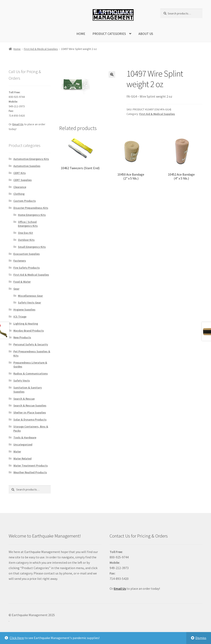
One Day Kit (25, 233)
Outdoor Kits (26, 240)
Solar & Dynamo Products (30, 419)
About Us (146, 34)
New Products (22, 337)
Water (17, 451)
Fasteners (20, 261)
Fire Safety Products (27, 268)
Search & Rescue (24, 399)
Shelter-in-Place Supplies (30, 412)
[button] (112, 74)
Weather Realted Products (30, 472)
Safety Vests (22, 380)
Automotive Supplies (27, 166)
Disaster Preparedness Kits (31, 208)
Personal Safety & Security (31, 344)
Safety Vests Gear (29, 303)
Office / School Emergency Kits (28, 224)
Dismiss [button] (201, 638)
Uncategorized (23, 444)
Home (81, 34)
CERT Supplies (23, 180)
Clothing (19, 194)
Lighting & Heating (26, 324)
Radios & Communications (31, 373)
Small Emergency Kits (32, 247)
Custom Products (25, 201)
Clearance (20, 187)
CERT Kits (20, 173)
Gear (16, 289)
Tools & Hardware (25, 437)
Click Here (17, 638)
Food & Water (22, 282)
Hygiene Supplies (24, 310)
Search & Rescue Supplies (30, 405)
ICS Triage (20, 317)
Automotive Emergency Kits (31, 159)
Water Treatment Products (31, 466)
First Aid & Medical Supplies (41, 49)
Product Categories (109, 34)
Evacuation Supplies (27, 254)
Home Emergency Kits (32, 215)
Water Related (22, 458)
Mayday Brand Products (29, 331)
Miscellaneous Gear (30, 296)
